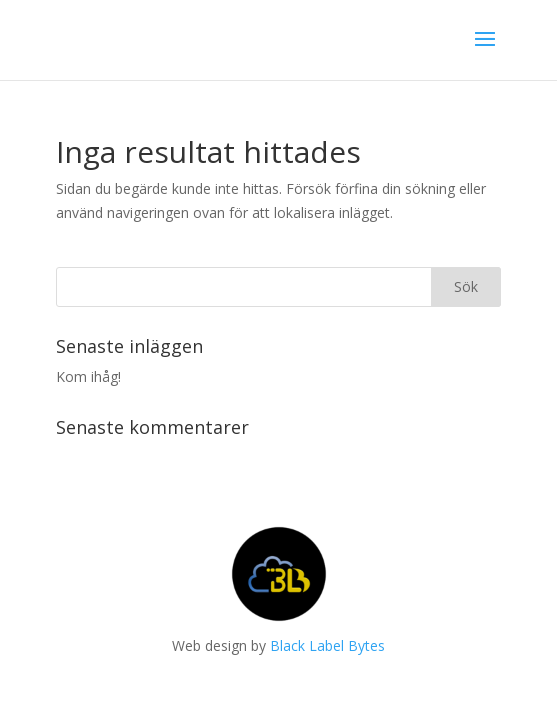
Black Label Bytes (327, 645)
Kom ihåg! (88, 376)
